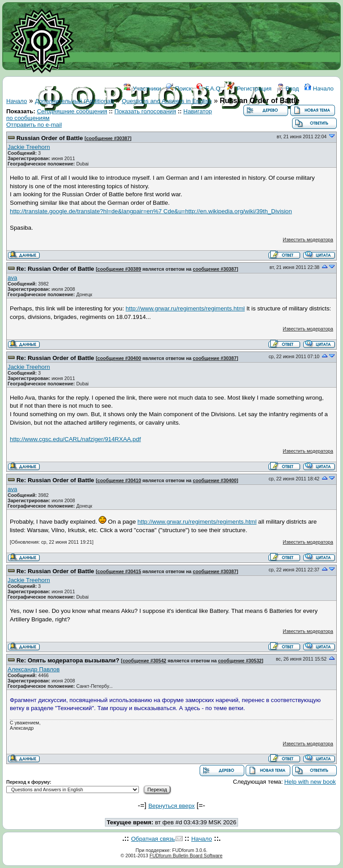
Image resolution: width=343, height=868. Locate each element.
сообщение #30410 (119, 480)
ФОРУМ (124, 128)
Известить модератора (308, 240)
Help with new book (310, 782)
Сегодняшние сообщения (72, 111)
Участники (142, 89)
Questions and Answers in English (167, 101)
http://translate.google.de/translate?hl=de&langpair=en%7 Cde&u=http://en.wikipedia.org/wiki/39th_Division (151, 211)
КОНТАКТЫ (208, 128)
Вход (288, 89)
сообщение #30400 (119, 358)
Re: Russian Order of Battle (55, 269)
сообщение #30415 (119, 571)
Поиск (179, 89)
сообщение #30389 (119, 269)
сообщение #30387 (108, 138)
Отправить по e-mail (34, 125)
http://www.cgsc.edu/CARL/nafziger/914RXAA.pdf (75, 439)
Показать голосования (145, 111)
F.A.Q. (209, 89)
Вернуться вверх (171, 806)
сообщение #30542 (144, 661)
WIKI (147, 128)
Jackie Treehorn (29, 147)
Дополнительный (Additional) (74, 101)
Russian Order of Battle (50, 138)
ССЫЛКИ (173, 128)
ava (13, 278)
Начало (319, 89)
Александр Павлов (34, 669)
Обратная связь (153, 839)
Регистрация (249, 89)
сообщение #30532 (240, 661)
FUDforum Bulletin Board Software (186, 856)
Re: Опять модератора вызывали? (68, 660)
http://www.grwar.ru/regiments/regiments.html (185, 308)
